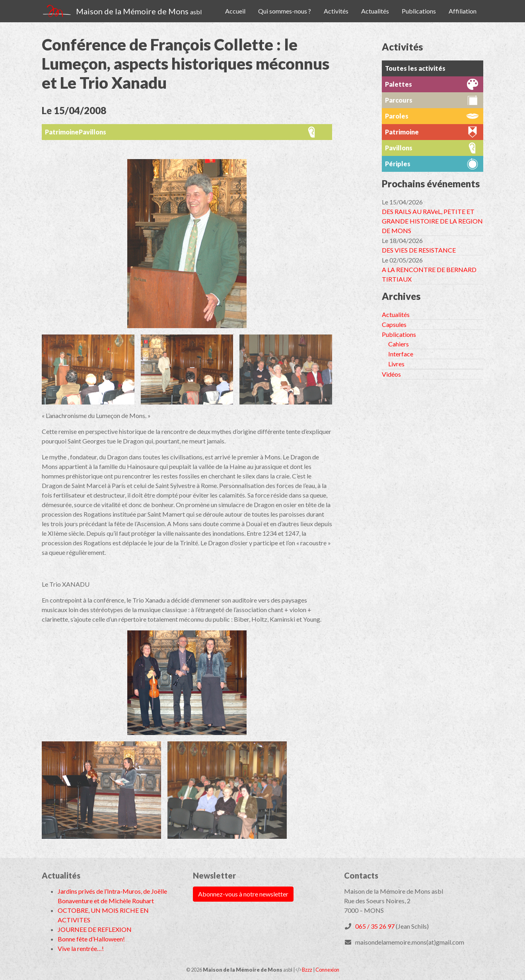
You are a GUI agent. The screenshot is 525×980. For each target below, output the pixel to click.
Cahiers (399, 344)
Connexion (327, 970)
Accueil (235, 11)
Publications (419, 11)
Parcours (399, 100)
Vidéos (391, 374)
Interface (401, 354)
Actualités (375, 11)
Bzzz (307, 970)
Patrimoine (62, 132)
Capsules (394, 324)
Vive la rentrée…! (81, 948)
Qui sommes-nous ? (285, 11)
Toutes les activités (415, 68)
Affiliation (463, 11)
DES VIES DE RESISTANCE (419, 250)
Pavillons (92, 132)
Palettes (399, 84)
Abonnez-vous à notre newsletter (243, 894)
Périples (398, 164)
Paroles (397, 116)
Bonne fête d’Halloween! (91, 939)
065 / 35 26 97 (375, 926)
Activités (336, 11)
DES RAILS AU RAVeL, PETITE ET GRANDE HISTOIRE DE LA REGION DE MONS (432, 221)
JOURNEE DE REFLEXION (95, 929)
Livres (396, 364)
